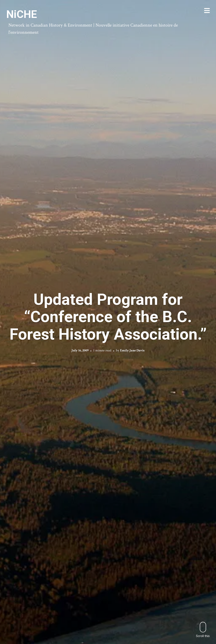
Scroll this (203, 630)
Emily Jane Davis (132, 350)
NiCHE (22, 14)
